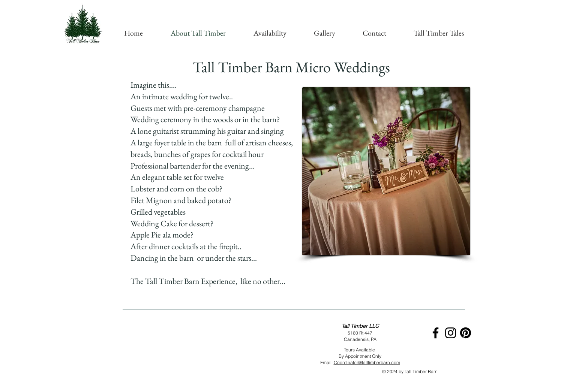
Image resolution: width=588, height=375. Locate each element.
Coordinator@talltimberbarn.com (367, 362)
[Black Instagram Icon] (451, 333)
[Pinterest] (466, 333)
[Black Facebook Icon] (436, 333)
